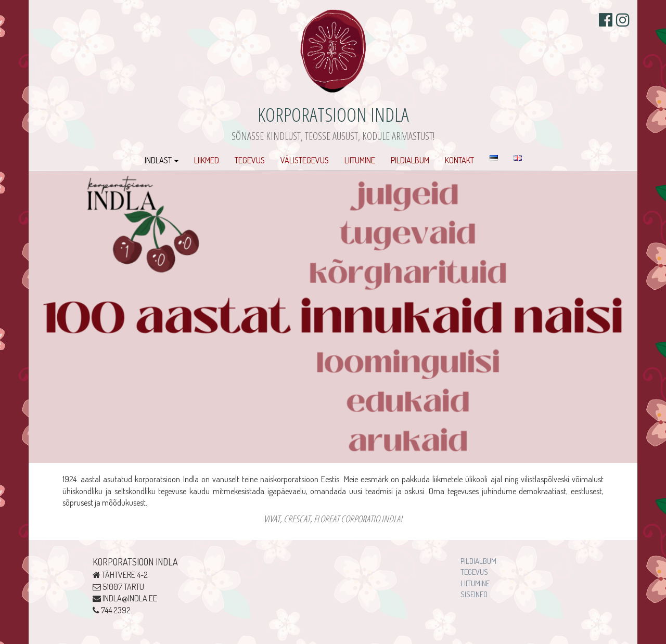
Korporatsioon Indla (333, 114)
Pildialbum (410, 160)
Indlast (162, 160)
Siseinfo (474, 594)
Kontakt (459, 160)
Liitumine (360, 160)
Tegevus (250, 160)
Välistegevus (305, 160)
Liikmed (207, 160)
